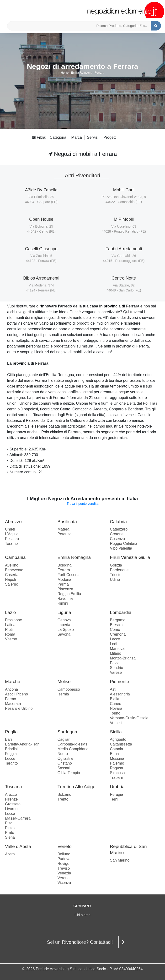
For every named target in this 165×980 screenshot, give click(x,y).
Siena (10, 837)
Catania (116, 749)
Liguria (64, 612)
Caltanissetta (121, 744)
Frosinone (13, 620)
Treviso (64, 868)
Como (115, 630)
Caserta (12, 575)
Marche (13, 681)
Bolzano (64, 794)
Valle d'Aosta (18, 846)
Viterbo (11, 639)
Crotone (117, 534)
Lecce (10, 758)
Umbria (117, 787)
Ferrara (99, 73)
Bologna (65, 565)
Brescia (116, 625)
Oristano (65, 763)
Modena (64, 579)
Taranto (11, 763)
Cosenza (117, 539)
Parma (63, 584)
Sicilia (116, 732)
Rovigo (64, 864)
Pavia (115, 663)
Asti (113, 689)
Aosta (10, 854)
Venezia (64, 873)
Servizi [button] (93, 137)
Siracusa (117, 773)
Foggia (11, 754)
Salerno (12, 584)
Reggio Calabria (124, 544)
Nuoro (63, 754)
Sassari (64, 768)
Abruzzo (13, 522)
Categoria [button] (58, 137)
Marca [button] (77, 137)
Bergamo (118, 620)
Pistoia (11, 828)
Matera (64, 529)
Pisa (9, 823)
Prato (10, 833)
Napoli (10, 579)
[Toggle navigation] (10, 9)
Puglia (11, 732)
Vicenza (64, 883)
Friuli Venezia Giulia (130, 557)
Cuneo (115, 704)
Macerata (13, 704)
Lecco (115, 639)
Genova (64, 620)
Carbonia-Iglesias (72, 744)
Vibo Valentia (121, 548)
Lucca (10, 814)
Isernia (63, 694)
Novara (116, 708)
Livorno (11, 809)
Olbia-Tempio (69, 773)
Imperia (64, 625)
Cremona (118, 634)
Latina (10, 625)
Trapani (116, 778)
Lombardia (121, 612)
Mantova (117, 649)
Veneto (65, 846)
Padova (64, 859)
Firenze (11, 799)
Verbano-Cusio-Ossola (129, 718)
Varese (116, 672)
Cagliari (64, 739)
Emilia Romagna (82, 73)
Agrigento (118, 739)
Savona (64, 634)
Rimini (63, 603)
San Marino (120, 860)
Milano (115, 653)
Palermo (117, 763)
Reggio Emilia (69, 594)
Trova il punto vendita (82, 504)
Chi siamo (82, 915)
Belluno (64, 854)
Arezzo (11, 794)
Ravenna (65, 599)
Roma (10, 634)
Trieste (116, 575)
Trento (63, 799)
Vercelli (116, 723)
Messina (117, 758)
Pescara (12, 539)
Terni (114, 799)
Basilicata (67, 522)
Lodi (113, 644)
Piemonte (119, 681)
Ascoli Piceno (16, 694)
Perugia (116, 794)
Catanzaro (119, 529)
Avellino (12, 565)
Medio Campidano (73, 749)
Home (65, 73)
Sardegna (67, 732)
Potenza (65, 534)
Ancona (11, 689)
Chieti (10, 529)
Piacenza (65, 589)
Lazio (10, 612)
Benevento (14, 570)
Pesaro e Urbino (19, 708)
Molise (64, 681)
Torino (115, 713)
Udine (115, 579)
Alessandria (120, 694)
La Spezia (66, 630)
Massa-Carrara (18, 818)
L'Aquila (12, 534)
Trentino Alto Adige (77, 787)
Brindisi (11, 749)
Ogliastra (65, 758)
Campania (15, 557)
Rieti (9, 630)
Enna (114, 754)
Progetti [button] (110, 137)
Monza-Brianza (123, 658)
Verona (64, 878)
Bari (8, 739)
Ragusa (116, 768)
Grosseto (13, 804)
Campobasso (69, 689)
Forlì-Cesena (69, 575)
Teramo (11, 544)
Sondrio (116, 668)
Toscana (13, 787)
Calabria (118, 522)
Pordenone (119, 570)
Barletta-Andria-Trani (23, 744)
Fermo (11, 699)
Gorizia (116, 565)
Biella (114, 699)
